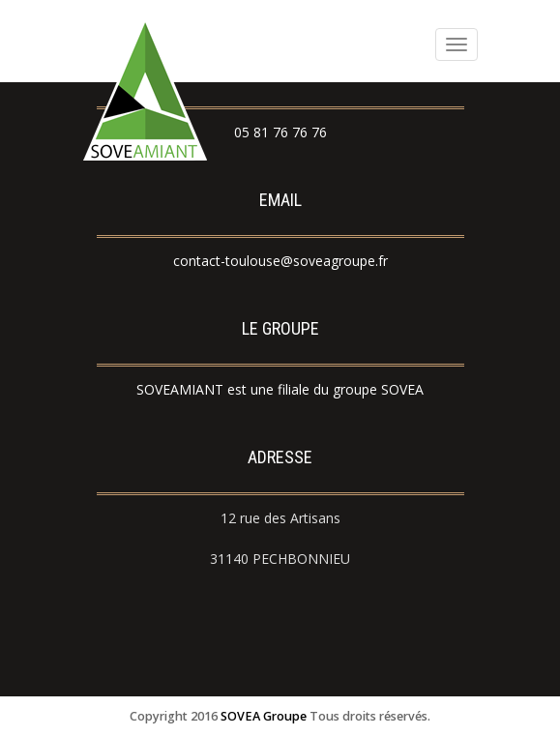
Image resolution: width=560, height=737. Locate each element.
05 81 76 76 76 (280, 132)
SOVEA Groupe (264, 716)
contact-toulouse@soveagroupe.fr (280, 261)
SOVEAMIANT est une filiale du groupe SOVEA (280, 389)
